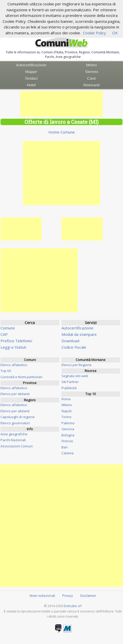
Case (91, 78)
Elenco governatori (15, 423)
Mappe (31, 72)
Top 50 (6, 371)
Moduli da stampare (79, 334)
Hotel (31, 85)
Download (70, 341)
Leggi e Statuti (13, 347)
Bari (65, 447)
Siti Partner (70, 382)
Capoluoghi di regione (18, 417)
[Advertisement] (61, 104)
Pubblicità (69, 388)
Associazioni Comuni (17, 446)
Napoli (67, 411)
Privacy (68, 596)
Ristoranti (91, 85)
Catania (68, 453)
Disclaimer (88, 596)
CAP (4, 334)
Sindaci (31, 78)
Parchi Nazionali (13, 440)
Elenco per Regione (77, 365)
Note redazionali (42, 596)
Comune (8, 328)
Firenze (67, 441)
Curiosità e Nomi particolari (21, 377)
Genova (68, 429)
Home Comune (62, 132)
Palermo (68, 423)
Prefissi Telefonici (16, 341)
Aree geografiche (14, 434)
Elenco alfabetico (14, 365)
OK (115, 33)
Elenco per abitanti (15, 394)
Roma (66, 399)
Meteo (92, 65)
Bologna (68, 435)
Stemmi (91, 72)
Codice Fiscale (74, 347)
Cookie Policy (94, 33)
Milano (67, 405)
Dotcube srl (73, 606)
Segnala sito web (75, 376)
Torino (67, 417)
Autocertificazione (31, 65)
